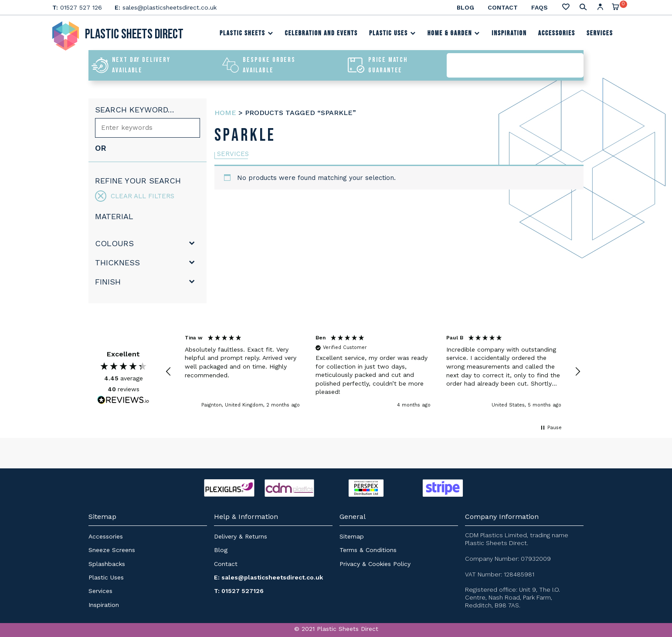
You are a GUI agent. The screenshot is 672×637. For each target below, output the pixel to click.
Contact (503, 7)
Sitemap (352, 536)
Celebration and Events (321, 33)
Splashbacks (107, 564)
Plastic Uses (393, 33)
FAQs (540, 7)
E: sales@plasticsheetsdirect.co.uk (268, 577)
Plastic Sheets (247, 33)
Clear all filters (135, 196)
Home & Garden (454, 33)
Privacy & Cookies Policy (375, 564)
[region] (373, 372)
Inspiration (509, 33)
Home (225, 113)
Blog (465, 7)
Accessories (557, 33)
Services (600, 33)
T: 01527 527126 (239, 591)
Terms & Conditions (368, 550)
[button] (169, 372)
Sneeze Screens (112, 550)
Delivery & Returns (241, 536)
